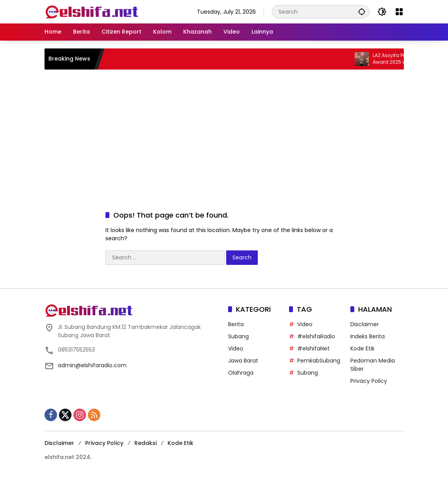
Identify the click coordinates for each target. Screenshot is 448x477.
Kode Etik (362, 348)
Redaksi (145, 443)
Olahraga (241, 373)
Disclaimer (365, 324)
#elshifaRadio (316, 336)
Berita (236, 324)
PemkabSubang (319, 361)
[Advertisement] (224, 132)
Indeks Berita (368, 336)
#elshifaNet (313, 348)
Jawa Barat (243, 361)
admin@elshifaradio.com (92, 365)
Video (236, 348)
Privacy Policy (369, 381)
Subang (238, 336)
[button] (362, 12)
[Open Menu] (399, 12)
